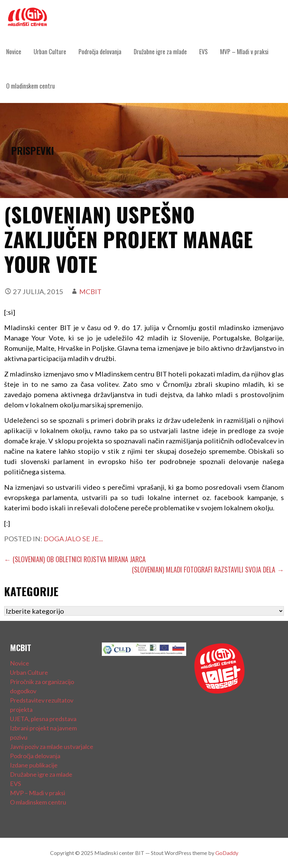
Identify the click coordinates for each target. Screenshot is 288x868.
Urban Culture (50, 51)
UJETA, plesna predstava (43, 719)
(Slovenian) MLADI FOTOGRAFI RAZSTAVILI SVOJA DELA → (208, 569)
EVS (203, 51)
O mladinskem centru (31, 86)
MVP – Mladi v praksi (244, 51)
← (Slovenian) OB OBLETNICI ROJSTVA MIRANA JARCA (75, 559)
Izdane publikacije (34, 765)
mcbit (90, 291)
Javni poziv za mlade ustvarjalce (52, 747)
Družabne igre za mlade (160, 51)
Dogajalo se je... (73, 539)
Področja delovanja (100, 51)
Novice (14, 51)
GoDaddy (227, 853)
